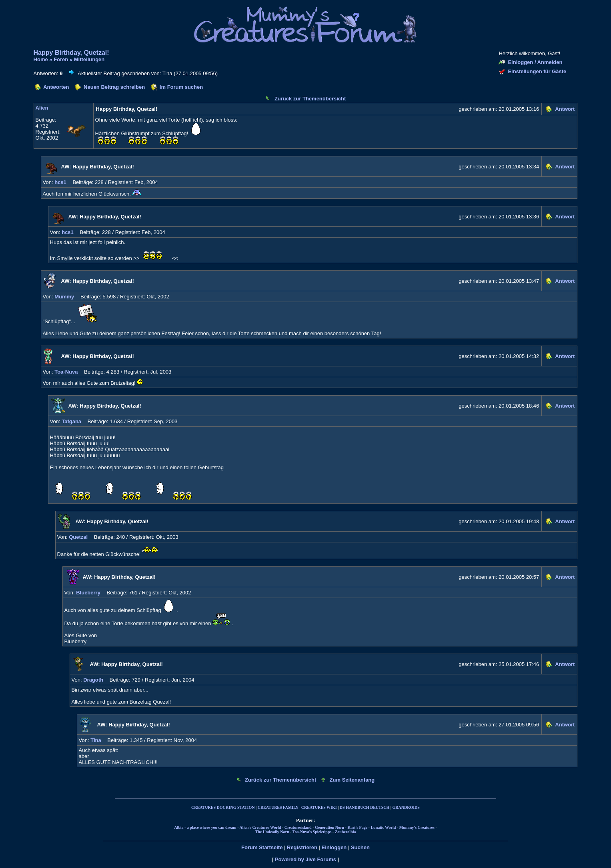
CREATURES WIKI (319, 807)
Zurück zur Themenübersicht (310, 99)
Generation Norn (330, 827)
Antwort (565, 109)
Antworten (56, 87)
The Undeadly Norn (272, 832)
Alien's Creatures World (260, 827)
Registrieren (302, 847)
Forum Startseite (262, 847)
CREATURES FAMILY (278, 807)
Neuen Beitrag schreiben (114, 87)
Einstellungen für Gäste (537, 71)
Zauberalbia (346, 832)
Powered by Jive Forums (305, 859)
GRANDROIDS (406, 807)
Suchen (360, 847)
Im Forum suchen (181, 87)
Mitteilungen (89, 59)
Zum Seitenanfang (352, 780)
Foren (61, 59)
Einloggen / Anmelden (535, 62)
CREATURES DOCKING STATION (223, 807)
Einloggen (334, 847)
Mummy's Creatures (417, 827)
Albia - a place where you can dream (205, 827)
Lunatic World (383, 827)
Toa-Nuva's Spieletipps (312, 832)
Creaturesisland (298, 827)
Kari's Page (357, 827)
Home (41, 59)
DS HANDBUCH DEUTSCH (365, 807)
